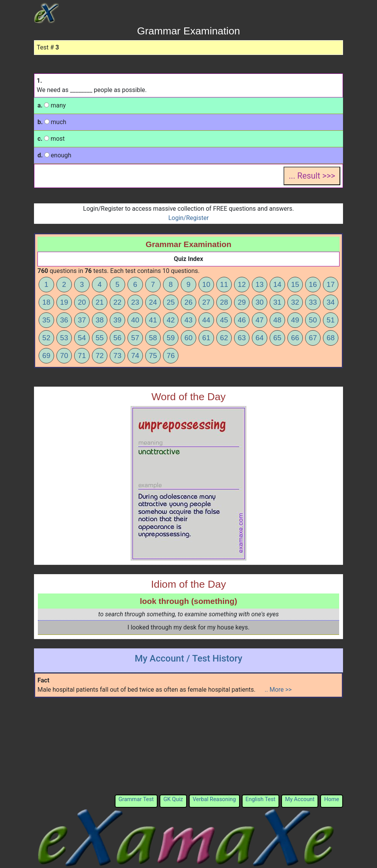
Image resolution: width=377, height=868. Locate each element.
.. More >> (278, 690)
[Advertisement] (188, 746)
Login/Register (189, 218)
